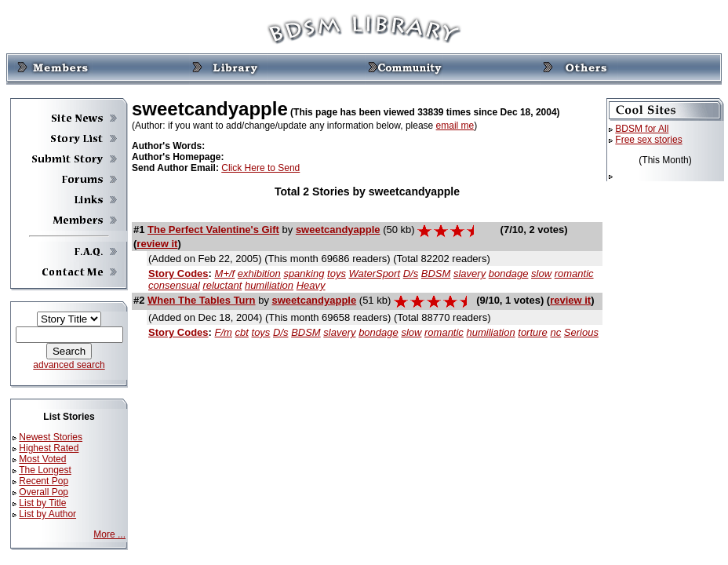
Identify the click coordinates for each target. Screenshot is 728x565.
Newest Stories (51, 437)
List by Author (47, 514)
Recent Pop (44, 481)
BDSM (436, 273)
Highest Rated (49, 448)
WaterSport (375, 273)
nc (555, 332)
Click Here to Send (260, 168)
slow (541, 273)
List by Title (42, 503)
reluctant (222, 285)
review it (157, 244)
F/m (224, 332)
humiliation (269, 285)
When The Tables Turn (201, 300)
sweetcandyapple (338, 230)
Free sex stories (648, 140)
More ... (109, 534)
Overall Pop (44, 492)
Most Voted (42, 459)
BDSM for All (642, 129)
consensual (174, 285)
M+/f (225, 273)
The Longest (45, 470)
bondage (509, 273)
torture (533, 332)
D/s (411, 273)
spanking (304, 273)
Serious (581, 332)
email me (455, 126)
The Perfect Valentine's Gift (213, 230)
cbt (242, 332)
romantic (574, 273)
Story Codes (178, 273)
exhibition (259, 273)
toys (337, 273)
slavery (470, 273)
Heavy (311, 285)
